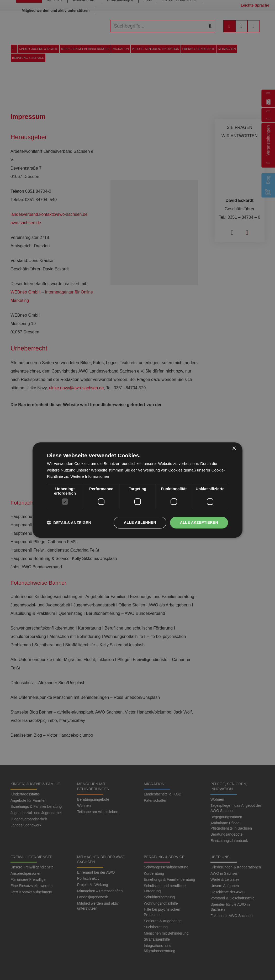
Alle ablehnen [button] (140, 522)
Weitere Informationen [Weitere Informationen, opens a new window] (90, 477)
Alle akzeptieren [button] (199, 522)
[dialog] (137, 490)
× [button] (234, 449)
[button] (69, 523)
